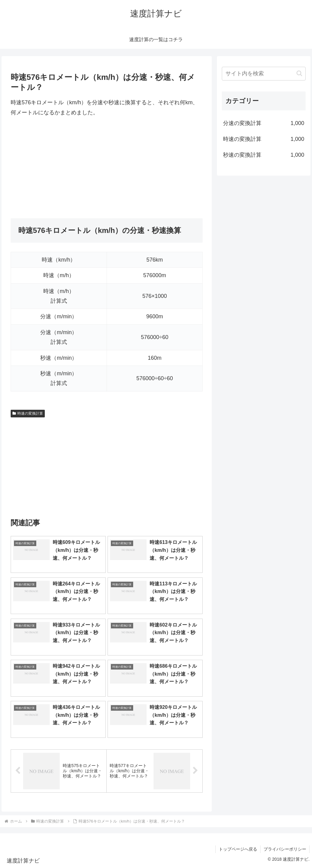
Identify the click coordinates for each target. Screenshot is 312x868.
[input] (264, 74)
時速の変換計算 (28, 413)
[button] (299, 73)
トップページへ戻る (238, 849)
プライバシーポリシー (285, 849)
